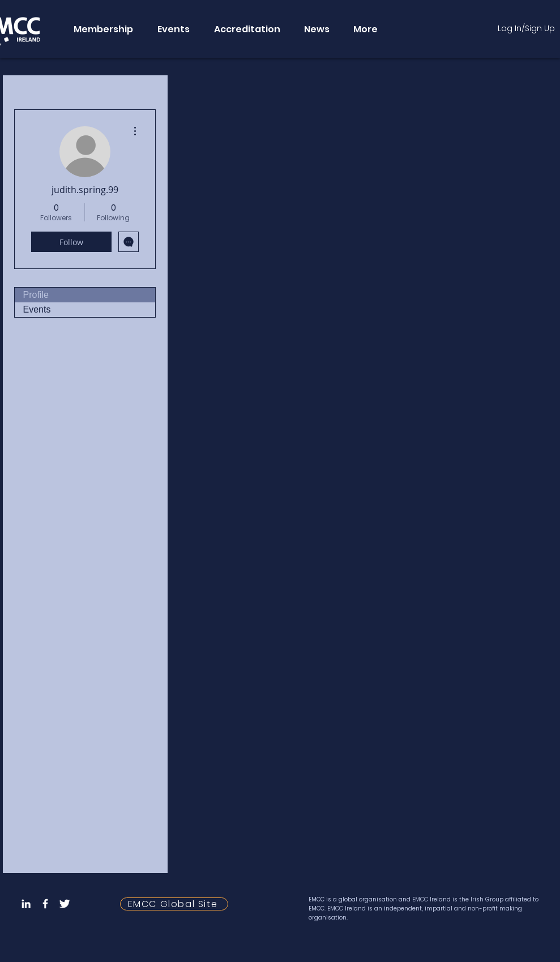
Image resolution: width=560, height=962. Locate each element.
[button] (102, 29)
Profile (36, 295)
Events (37, 309)
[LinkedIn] (26, 904)
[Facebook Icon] (45, 904)
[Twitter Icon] (65, 904)
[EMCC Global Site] (174, 904)
